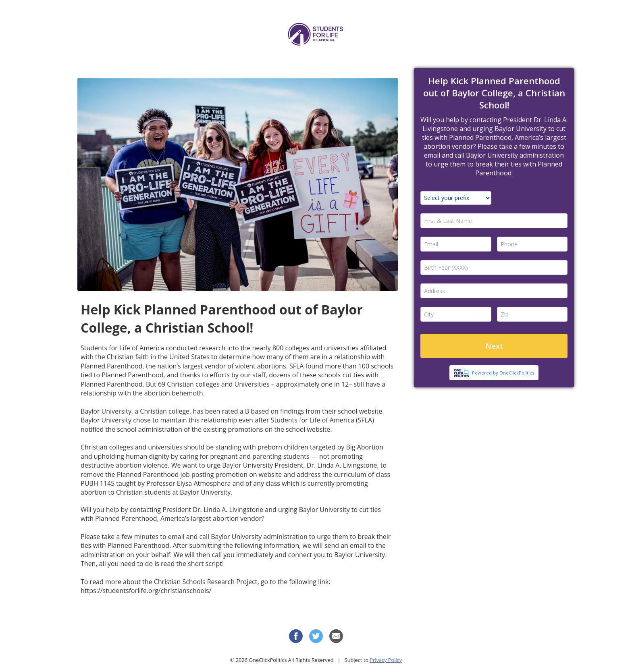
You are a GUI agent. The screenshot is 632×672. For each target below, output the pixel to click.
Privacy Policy (386, 660)
